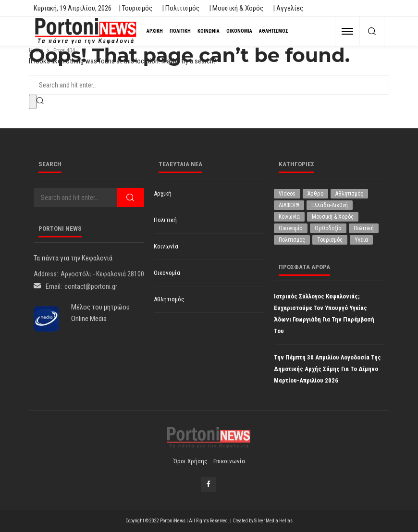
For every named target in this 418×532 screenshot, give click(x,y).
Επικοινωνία (229, 461)
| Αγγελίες (288, 8)
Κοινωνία (209, 31)
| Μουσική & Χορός (236, 8)
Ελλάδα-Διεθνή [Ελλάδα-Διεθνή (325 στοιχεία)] (330, 205)
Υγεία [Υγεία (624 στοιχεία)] (361, 240)
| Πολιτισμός (181, 8)
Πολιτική (180, 31)
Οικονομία (239, 31)
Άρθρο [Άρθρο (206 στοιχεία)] (315, 194)
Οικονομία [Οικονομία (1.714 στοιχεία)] (291, 228)
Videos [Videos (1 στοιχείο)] (287, 194)
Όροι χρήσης (191, 461)
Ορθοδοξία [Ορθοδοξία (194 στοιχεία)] (328, 228)
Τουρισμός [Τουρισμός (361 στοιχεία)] (330, 240)
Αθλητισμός (274, 31)
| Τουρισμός (135, 8)
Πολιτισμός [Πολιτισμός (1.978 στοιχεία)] (292, 240)
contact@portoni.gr (91, 286)
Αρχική (155, 31)
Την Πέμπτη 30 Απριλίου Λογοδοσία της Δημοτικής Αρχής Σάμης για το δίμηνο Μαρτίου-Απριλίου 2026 (327, 369)
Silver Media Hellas (273, 521)
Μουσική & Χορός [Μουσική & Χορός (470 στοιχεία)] (333, 217)
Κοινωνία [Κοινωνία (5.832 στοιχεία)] (289, 217)
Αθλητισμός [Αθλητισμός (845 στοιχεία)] (349, 194)
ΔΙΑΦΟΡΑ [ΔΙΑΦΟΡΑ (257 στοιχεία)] (289, 205)
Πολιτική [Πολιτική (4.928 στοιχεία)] (364, 228)
